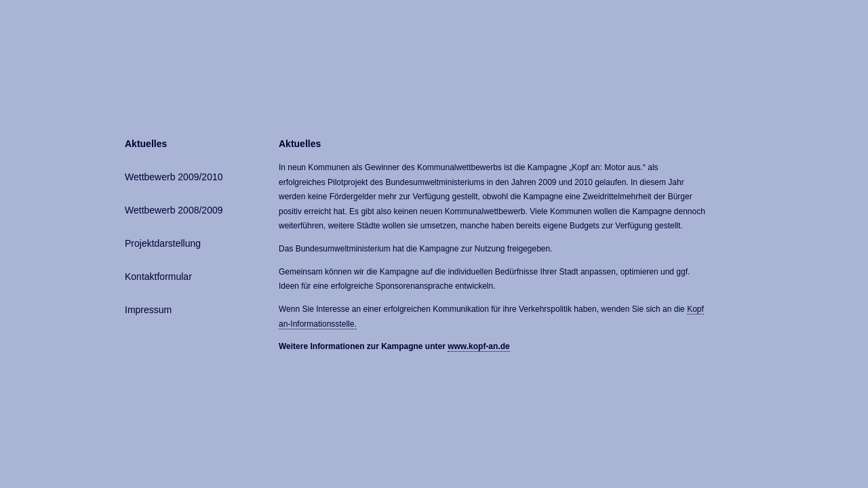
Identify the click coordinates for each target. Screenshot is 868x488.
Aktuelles (146, 144)
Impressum (148, 310)
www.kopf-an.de (479, 346)
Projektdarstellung (163, 243)
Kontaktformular (158, 277)
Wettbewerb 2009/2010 (174, 177)
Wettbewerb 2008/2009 (174, 210)
